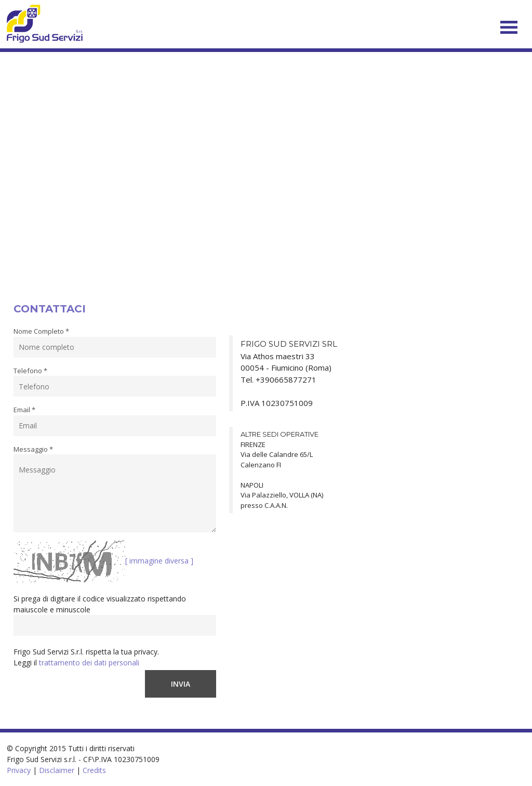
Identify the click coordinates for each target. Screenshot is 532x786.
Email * (24, 410)
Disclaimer (57, 770)
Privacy (19, 770)
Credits (94, 770)
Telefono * (30, 371)
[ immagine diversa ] (159, 561)
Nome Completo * (41, 331)
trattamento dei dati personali (89, 663)
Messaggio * (33, 449)
